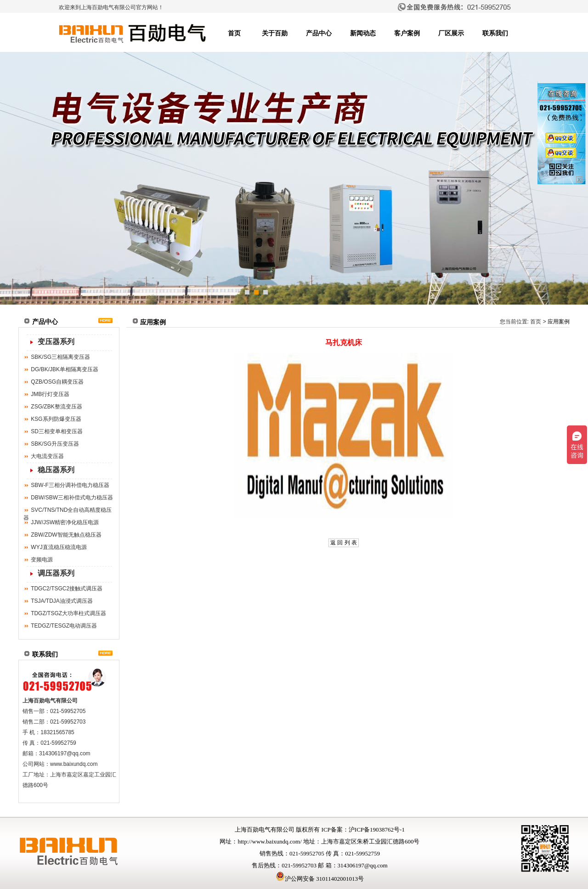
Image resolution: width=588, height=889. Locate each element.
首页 (234, 33)
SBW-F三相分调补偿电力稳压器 (70, 485)
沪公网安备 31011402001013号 (320, 879)
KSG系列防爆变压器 (56, 419)
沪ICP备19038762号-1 (377, 830)
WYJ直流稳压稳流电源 (59, 547)
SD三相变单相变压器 (57, 431)
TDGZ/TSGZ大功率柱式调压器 (68, 613)
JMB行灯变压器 (50, 394)
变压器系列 (56, 342)
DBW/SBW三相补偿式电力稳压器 (72, 498)
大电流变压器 (47, 456)
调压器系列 (56, 573)
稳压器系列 (56, 470)
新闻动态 (363, 33)
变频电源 (42, 560)
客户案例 (407, 33)
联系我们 (495, 33)
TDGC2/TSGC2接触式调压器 (67, 589)
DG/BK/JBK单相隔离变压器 (65, 369)
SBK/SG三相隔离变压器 (60, 357)
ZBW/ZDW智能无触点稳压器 (66, 535)
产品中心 (319, 33)
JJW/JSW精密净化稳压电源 (65, 522)
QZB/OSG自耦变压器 (57, 382)
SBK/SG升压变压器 (55, 444)
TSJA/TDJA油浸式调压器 (62, 601)
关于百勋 (275, 33)
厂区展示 (451, 33)
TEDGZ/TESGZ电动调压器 (64, 626)
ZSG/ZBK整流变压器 (56, 407)
